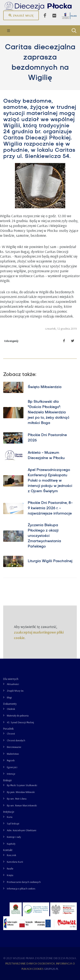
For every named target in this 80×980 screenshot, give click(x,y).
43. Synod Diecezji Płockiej (20, 722)
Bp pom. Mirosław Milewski (21, 792)
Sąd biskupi (13, 823)
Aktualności (13, 684)
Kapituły (11, 844)
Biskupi (7, 780)
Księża (10, 875)
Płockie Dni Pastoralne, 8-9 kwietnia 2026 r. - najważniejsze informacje (50, 508)
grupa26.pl (51, 969)
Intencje (11, 774)
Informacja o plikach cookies (21, 889)
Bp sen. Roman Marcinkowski (22, 805)
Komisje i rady (14, 837)
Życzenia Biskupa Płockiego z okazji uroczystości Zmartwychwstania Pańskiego (44, 536)
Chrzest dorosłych (16, 740)
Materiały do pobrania (18, 715)
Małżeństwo (13, 754)
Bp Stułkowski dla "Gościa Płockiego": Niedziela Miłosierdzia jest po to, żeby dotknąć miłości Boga (49, 413)
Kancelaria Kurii (15, 862)
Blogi (9, 697)
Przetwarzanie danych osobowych (24, 882)
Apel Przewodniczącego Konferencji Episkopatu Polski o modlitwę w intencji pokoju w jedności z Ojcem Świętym (50, 481)
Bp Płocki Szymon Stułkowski (22, 785)
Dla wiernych (11, 679)
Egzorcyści (12, 767)
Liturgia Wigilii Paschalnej (50, 561)
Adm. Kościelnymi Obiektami (22, 830)
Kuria (10, 817)
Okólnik (11, 709)
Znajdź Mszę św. (15, 691)
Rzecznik (12, 855)
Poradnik (8, 729)
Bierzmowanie (14, 747)
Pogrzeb (11, 760)
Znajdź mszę (21, 15)
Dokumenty (10, 704)
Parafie (10, 869)
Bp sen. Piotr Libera (17, 799)
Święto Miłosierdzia (45, 387)
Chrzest (11, 734)
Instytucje (9, 812)
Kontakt (8, 850)
